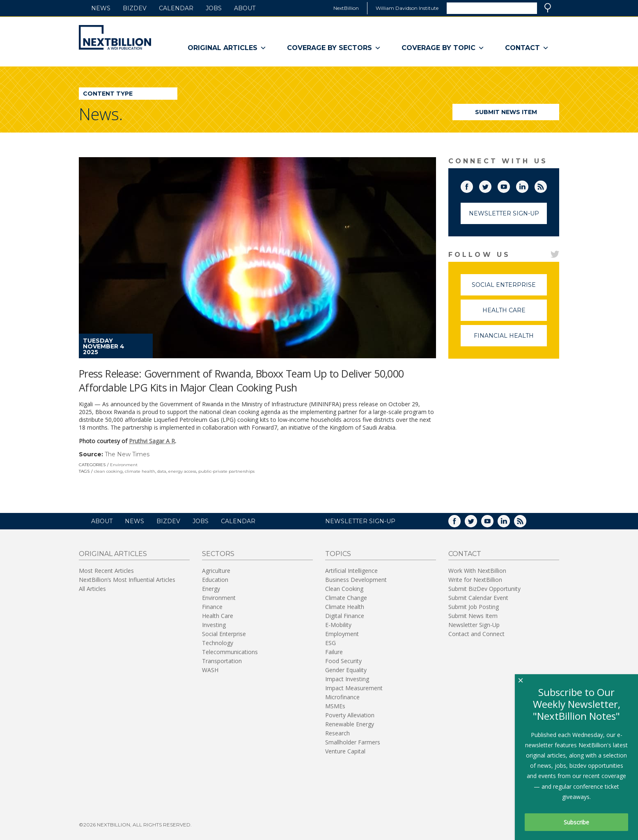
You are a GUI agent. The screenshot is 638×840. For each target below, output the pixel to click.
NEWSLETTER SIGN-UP (360, 521)
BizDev (135, 8)
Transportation (222, 661)
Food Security (343, 661)
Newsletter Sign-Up (504, 213)
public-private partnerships (226, 471)
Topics (338, 554)
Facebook (473, 185)
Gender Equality (346, 670)
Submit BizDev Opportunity (484, 589)
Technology (218, 643)
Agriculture (216, 571)
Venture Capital (345, 751)
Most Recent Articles (106, 571)
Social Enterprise (509, 288)
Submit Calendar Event (478, 598)
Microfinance (342, 697)
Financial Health (510, 339)
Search (548, 8)
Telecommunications (230, 652)
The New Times (127, 454)
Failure (334, 652)
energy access (182, 471)
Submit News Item (506, 112)
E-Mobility (338, 625)
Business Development (356, 580)
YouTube (509, 185)
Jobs (214, 8)
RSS (546, 185)
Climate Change (346, 598)
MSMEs (335, 706)
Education (215, 580)
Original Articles (227, 48)
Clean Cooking (344, 589)
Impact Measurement (354, 688)
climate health (140, 471)
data (162, 471)
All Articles (92, 589)
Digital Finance (345, 616)
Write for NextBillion (475, 580)
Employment (342, 634)
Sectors (218, 554)
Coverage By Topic (443, 48)
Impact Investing (347, 679)
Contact (527, 48)
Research (337, 733)
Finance (212, 607)
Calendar (176, 8)
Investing (214, 625)
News (101, 8)
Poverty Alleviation (350, 715)
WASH (210, 670)
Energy (211, 589)
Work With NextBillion (477, 571)
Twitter (491, 185)
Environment (124, 465)
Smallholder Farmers (353, 742)
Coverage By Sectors (334, 48)
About (245, 8)
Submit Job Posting (474, 607)
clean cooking (108, 471)
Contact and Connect (476, 634)
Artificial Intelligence (351, 571)
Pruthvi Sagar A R (152, 441)
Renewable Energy (350, 724)
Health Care (515, 314)
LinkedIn (528, 185)
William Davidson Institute (407, 8)
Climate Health (345, 607)
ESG (330, 643)
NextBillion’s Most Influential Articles (127, 580)
